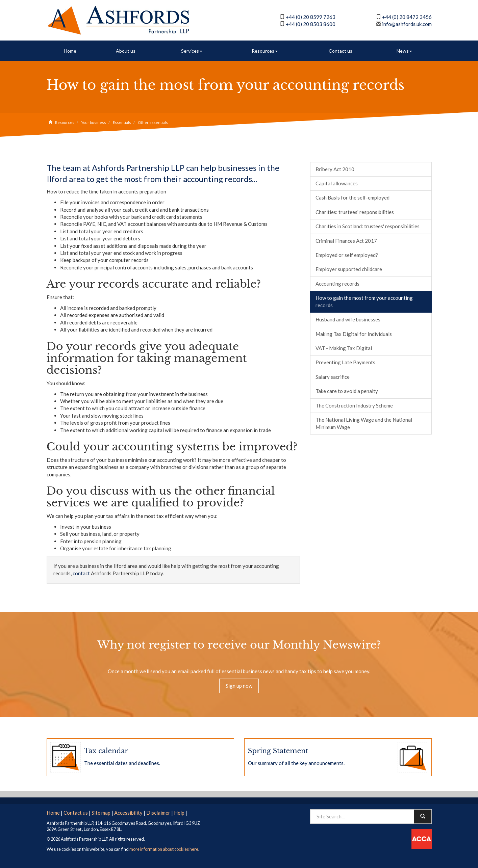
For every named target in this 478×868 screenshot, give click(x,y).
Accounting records (337, 284)
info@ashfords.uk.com (407, 24)
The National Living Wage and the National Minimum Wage (364, 423)
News (404, 51)
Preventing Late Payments (345, 362)
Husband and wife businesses (348, 319)
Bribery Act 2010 (335, 169)
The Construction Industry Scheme (354, 405)
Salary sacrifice (333, 377)
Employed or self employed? (347, 255)
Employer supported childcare (349, 269)
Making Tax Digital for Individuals (354, 334)
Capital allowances (337, 183)
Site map (101, 813)
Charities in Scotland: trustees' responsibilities (368, 226)
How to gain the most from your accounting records (364, 301)
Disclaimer (158, 813)
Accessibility (128, 813)
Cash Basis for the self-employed (353, 198)
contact (81, 573)
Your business (94, 122)
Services (192, 51)
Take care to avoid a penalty (347, 391)
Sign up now (239, 686)
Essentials (122, 122)
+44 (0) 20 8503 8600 (311, 24)
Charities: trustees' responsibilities (355, 212)
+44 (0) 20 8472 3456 (407, 17)
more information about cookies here (164, 849)
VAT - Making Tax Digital (344, 348)
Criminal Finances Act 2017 (346, 241)
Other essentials (153, 122)
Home (70, 51)
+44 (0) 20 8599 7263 (311, 17)
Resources (265, 51)
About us (126, 51)
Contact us (341, 51)
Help (179, 813)
